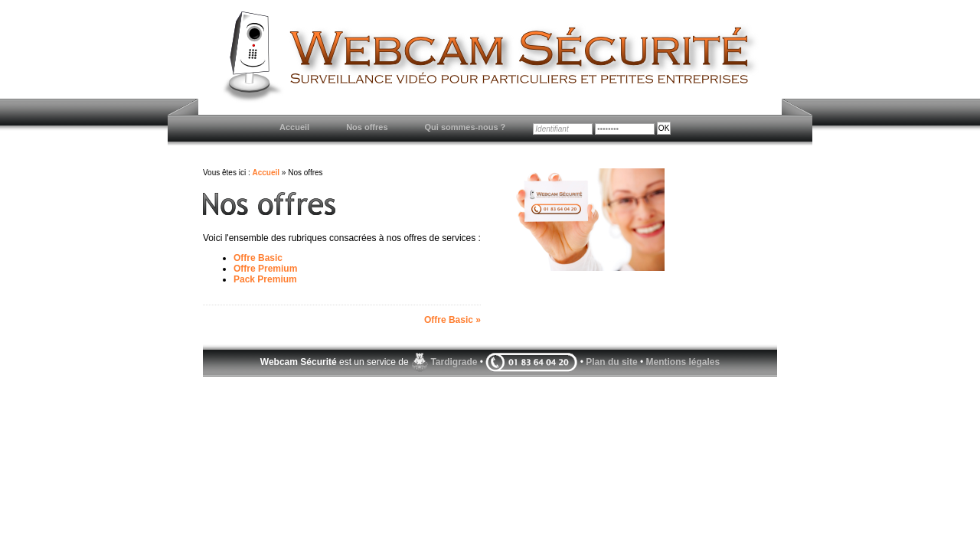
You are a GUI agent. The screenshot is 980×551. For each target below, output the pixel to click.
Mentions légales (683, 362)
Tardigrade (454, 362)
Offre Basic (258, 258)
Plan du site (611, 362)
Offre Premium (265, 269)
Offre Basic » (452, 320)
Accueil (266, 173)
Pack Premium (265, 279)
